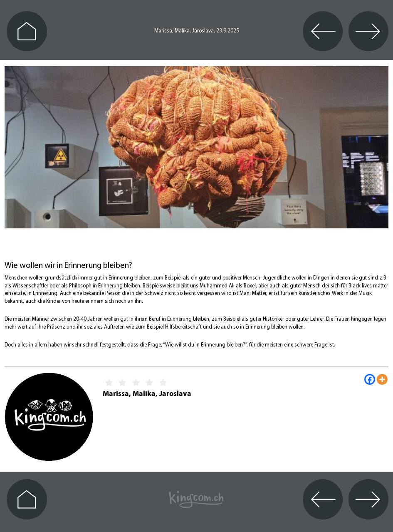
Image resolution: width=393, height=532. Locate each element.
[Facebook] (370, 379)
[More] (382, 379)
